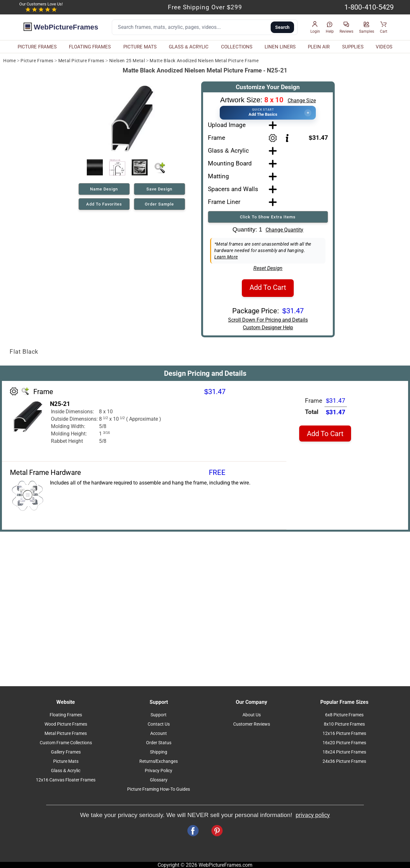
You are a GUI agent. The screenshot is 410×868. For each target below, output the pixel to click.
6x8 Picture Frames (344, 715)
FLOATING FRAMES (90, 47)
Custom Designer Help (268, 328)
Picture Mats (66, 761)
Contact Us (159, 724)
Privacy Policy (159, 771)
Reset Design (268, 268)
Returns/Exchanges (159, 761)
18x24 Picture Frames (344, 752)
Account (159, 733)
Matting (218, 176)
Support (159, 715)
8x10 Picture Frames (344, 724)
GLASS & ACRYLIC (189, 47)
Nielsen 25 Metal (127, 61)
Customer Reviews (252, 724)
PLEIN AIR (319, 47)
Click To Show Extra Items (268, 217)
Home (9, 61)
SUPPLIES (353, 47)
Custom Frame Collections (66, 743)
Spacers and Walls (233, 189)
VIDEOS (384, 47)
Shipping (159, 752)
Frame (217, 138)
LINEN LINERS (280, 47)
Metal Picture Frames (81, 61)
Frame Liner (224, 202)
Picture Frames (37, 61)
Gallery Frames (66, 752)
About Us (252, 715)
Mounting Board (230, 163)
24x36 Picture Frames (344, 761)
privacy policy (313, 815)
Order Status (159, 743)
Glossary (159, 780)
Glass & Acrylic (228, 151)
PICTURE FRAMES (37, 47)
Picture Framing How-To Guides (159, 789)
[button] (315, 27)
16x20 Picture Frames (344, 743)
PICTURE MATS (140, 47)
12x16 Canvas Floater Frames (66, 780)
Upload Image (227, 125)
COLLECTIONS (237, 47)
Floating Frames (66, 715)
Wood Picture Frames (66, 724)
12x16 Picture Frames (344, 733)
